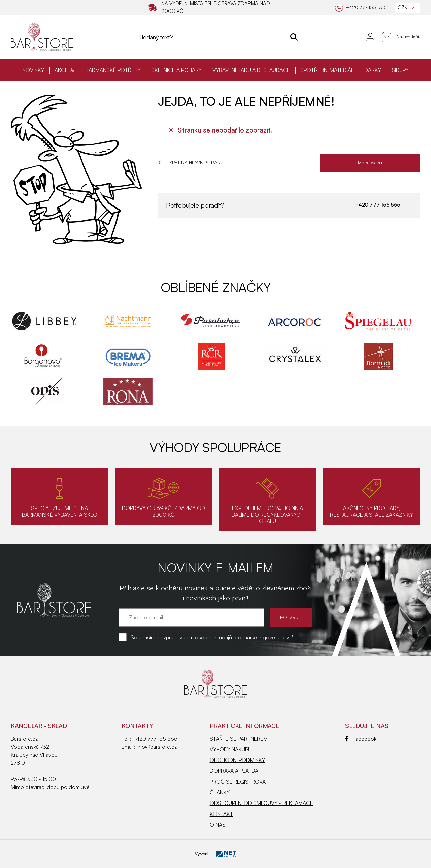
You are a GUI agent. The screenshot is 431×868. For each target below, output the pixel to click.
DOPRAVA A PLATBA (234, 771)
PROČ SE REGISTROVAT (239, 782)
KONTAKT (221, 814)
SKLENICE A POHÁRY (176, 70)
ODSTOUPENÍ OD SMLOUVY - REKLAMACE (261, 803)
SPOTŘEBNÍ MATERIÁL (327, 70)
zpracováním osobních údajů (198, 637)
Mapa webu (370, 163)
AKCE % (64, 70)
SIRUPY (400, 70)
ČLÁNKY (220, 792)
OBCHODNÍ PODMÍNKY (237, 760)
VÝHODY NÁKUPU (231, 749)
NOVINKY (33, 70)
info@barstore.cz (157, 747)
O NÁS (218, 825)
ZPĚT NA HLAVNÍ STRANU (191, 163)
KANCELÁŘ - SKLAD (39, 726)
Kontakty (137, 726)
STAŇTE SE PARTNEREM (239, 739)
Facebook (361, 739)
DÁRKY (373, 70)
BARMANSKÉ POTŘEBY (113, 70)
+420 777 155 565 (377, 205)
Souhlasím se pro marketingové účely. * (212, 637)
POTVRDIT (291, 617)
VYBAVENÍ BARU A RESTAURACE (251, 70)
